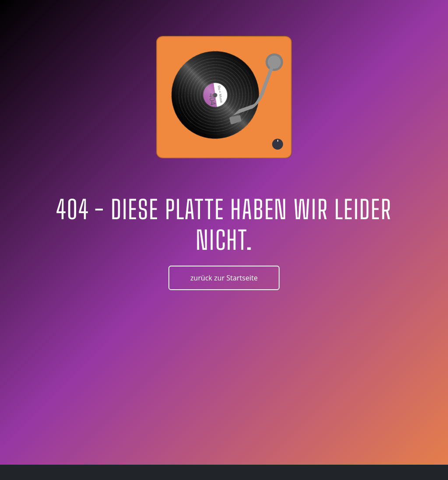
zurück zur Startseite (224, 278)
